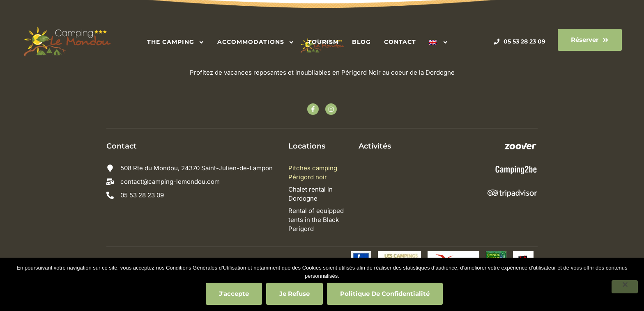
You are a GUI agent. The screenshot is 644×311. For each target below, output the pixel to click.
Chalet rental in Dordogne (312, 194)
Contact (400, 42)
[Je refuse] (625, 287)
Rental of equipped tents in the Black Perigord (318, 220)
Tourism (323, 42)
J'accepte (234, 294)
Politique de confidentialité (385, 294)
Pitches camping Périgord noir (314, 173)
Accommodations (256, 42)
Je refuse (294, 294)
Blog (361, 42)
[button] (590, 40)
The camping (176, 42)
